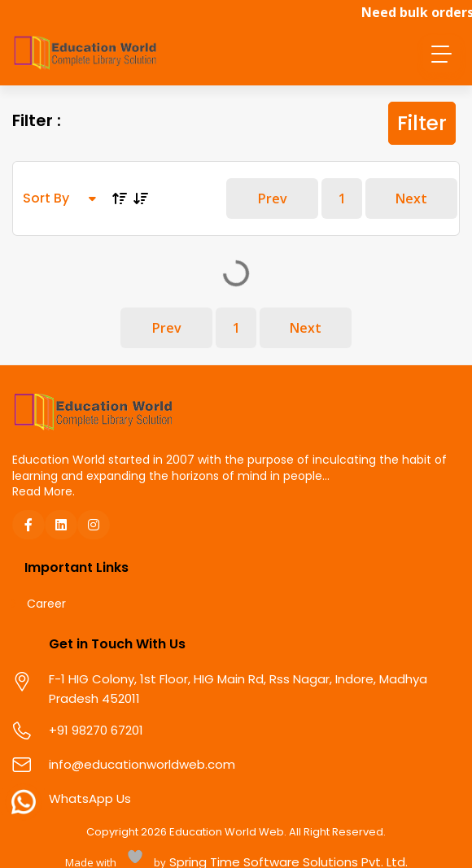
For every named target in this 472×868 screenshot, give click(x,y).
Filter (422, 123)
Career (46, 604)
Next (411, 198)
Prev (273, 198)
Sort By (59, 198)
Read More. (44, 491)
